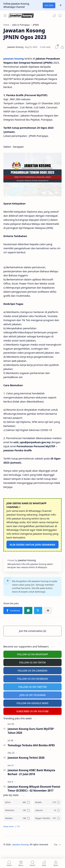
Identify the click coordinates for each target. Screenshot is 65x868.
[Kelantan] (18, 810)
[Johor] (18, 802)
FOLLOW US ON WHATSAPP (32, 654)
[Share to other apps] (48, 610)
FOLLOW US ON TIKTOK (33, 662)
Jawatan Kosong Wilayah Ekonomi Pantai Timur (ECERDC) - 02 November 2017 (34, 789)
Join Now (49, 5)
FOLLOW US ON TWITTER (33, 687)
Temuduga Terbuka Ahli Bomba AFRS (31, 745)
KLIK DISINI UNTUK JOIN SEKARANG (32, 545)
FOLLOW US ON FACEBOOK (33, 679)
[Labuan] (47, 810)
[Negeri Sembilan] (47, 818)
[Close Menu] (61, 5)
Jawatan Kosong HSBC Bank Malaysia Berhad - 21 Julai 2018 (31, 772)
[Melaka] (18, 818)
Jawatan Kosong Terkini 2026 (26, 758)
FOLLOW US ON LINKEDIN (32, 671)
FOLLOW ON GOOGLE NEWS (33, 703)
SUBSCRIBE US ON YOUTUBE (32, 711)
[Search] (60, 16)
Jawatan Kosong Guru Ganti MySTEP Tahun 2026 (31, 731)
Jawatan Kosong (21, 845)
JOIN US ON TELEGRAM (32, 695)
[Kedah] (47, 802)
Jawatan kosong (14, 58)
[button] (54, 16)
